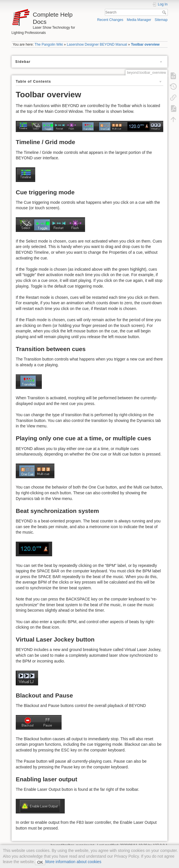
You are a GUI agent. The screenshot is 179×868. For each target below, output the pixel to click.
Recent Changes (110, 20)
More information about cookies (73, 862)
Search (165, 12)
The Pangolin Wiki (49, 44)
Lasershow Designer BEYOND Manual (97, 44)
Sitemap (161, 20)
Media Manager (139, 20)
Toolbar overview (145, 44)
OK (40, 862)
